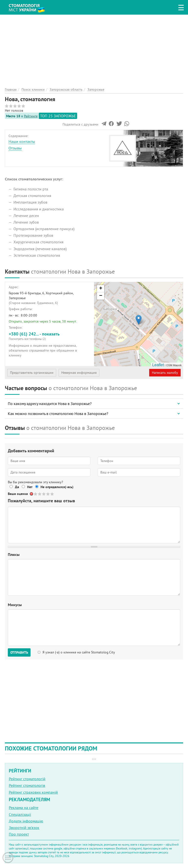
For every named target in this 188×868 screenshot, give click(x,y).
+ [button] (101, 289)
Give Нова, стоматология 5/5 (52, 494)
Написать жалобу (165, 373)
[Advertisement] (94, 49)
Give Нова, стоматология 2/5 (40, 494)
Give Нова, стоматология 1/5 (36, 494)
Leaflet (158, 365)
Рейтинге (31, 116)
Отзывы (15, 148)
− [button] (101, 296)
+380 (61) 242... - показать (50, 336)
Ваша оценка (18, 494)
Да (17, 487)
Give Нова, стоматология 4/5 (48, 494)
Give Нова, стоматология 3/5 (44, 494)
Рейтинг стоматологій (27, 779)
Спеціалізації (20, 814)
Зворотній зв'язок (24, 828)
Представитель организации (32, 373)
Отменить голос (32, 494)
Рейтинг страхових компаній (33, 792)
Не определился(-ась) (57, 487)
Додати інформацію (26, 821)
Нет (30, 487)
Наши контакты (22, 141)
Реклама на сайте (24, 808)
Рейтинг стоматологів (27, 785)
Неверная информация (79, 373)
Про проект (19, 834)
